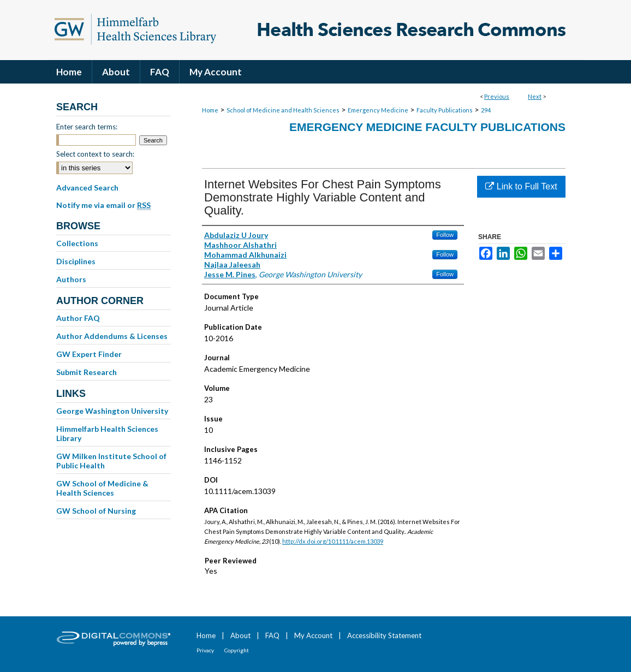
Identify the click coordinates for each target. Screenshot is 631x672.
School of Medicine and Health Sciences (283, 110)
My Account (313, 635)
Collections (77, 243)
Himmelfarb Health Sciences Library (107, 433)
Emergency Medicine (378, 110)
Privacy (205, 650)
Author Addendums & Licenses (112, 336)
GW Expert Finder (89, 354)
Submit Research (87, 372)
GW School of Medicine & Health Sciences (102, 488)
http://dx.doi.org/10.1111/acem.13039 (333, 541)
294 (486, 110)
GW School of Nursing (96, 511)
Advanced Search (87, 188)
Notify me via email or (103, 205)
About (240, 635)
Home (210, 110)
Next (535, 96)
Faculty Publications (445, 110)
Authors (71, 279)
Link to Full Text (521, 186)
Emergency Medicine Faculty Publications (427, 127)
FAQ (272, 635)
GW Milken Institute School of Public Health (111, 461)
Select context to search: (95, 154)
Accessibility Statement (384, 635)
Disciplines (76, 261)
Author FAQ (78, 318)
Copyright (237, 650)
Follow (445, 235)
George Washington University (112, 411)
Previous (497, 96)
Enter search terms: (87, 127)
